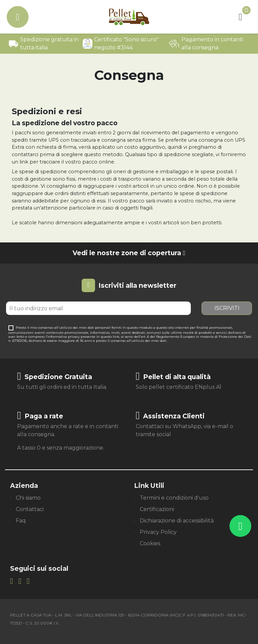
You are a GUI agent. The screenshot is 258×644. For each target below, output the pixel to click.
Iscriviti (227, 308)
